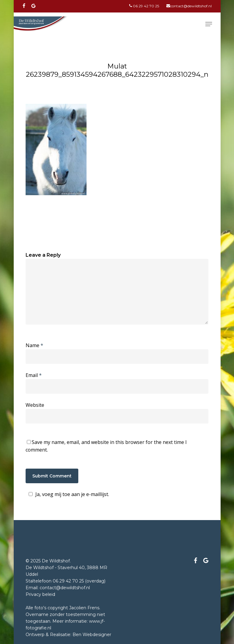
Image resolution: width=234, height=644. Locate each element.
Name (34, 345)
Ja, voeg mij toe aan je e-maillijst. (68, 494)
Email (34, 375)
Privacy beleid (40, 594)
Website (35, 405)
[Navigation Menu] (209, 24)
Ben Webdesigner (92, 635)
